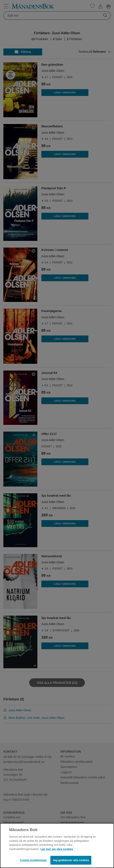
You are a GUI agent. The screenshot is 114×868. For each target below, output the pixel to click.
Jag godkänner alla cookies (71, 860)
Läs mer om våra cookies (57, 849)
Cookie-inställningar (33, 860)
